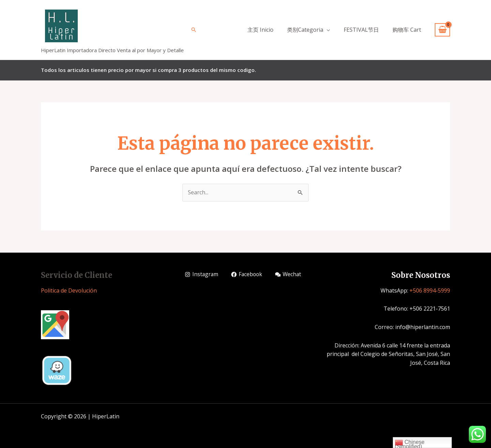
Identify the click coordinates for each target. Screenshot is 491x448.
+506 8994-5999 (430, 290)
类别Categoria (305, 30)
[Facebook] (248, 274)
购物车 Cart (407, 30)
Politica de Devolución (69, 290)
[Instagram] (202, 274)
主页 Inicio (261, 30)
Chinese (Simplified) (410, 443)
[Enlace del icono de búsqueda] (194, 30)
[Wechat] (290, 274)
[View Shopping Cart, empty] (442, 30)
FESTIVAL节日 (361, 30)
